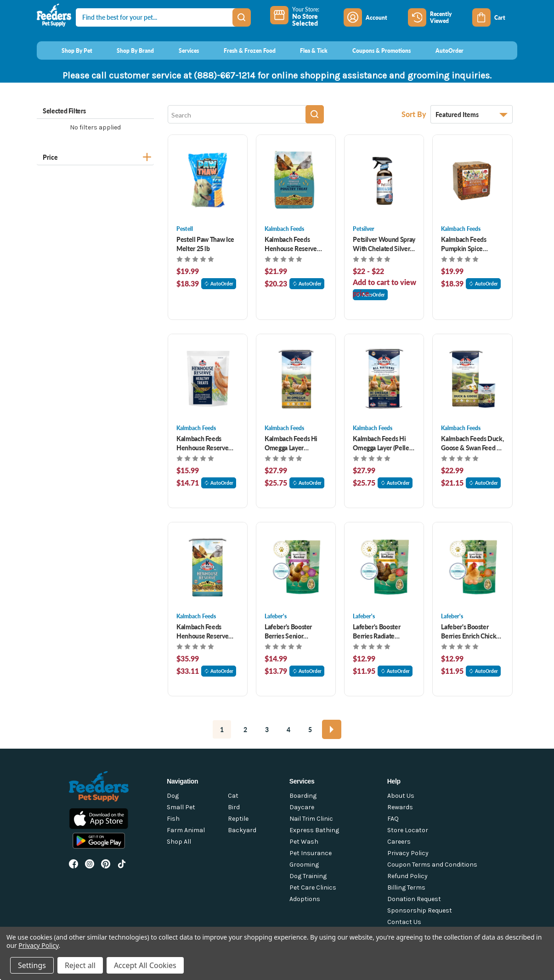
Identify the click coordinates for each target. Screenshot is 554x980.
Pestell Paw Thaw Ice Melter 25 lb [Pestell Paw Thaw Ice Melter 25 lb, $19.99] (205, 244)
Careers (399, 842)
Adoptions (305, 899)
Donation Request (414, 899)
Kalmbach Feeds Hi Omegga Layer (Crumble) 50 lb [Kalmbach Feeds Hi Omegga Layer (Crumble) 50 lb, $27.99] (291, 443)
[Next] (332, 729)
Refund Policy (407, 876)
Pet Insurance (311, 853)
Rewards (400, 807)
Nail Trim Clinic (311, 819)
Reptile (238, 819)
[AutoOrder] (441, 50)
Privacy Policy (408, 853)
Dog (173, 796)
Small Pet (181, 807)
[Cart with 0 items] (495, 17)
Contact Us (404, 922)
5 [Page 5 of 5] (310, 729)
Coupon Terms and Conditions (432, 865)
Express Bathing (314, 830)
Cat (233, 796)
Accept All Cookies (145, 965)
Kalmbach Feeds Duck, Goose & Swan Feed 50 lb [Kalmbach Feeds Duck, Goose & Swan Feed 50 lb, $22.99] (472, 443)
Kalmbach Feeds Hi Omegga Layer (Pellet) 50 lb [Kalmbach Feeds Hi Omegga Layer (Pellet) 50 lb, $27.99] (383, 443)
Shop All (179, 842)
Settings (32, 965)
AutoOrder (219, 284)
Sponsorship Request (420, 910)
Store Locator (408, 830)
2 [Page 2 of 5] (245, 729)
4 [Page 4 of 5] (288, 729)
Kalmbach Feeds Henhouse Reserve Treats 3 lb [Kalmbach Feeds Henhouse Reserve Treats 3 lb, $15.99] (202, 443)
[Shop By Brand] (127, 50)
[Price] (95, 156)
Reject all (80, 965)
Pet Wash (304, 842)
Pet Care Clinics (313, 888)
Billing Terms (406, 888)
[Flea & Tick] (305, 50)
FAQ (393, 819)
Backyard (242, 830)
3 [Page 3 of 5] (267, 729)
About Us (401, 796)
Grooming (304, 865)
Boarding (303, 796)
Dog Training (308, 876)
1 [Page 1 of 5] (222, 729)
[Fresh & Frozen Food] (241, 50)
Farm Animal (186, 830)
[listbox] (472, 114)
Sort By (415, 114)
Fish (173, 819)
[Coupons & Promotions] (373, 50)
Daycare (302, 807)
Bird (234, 807)
